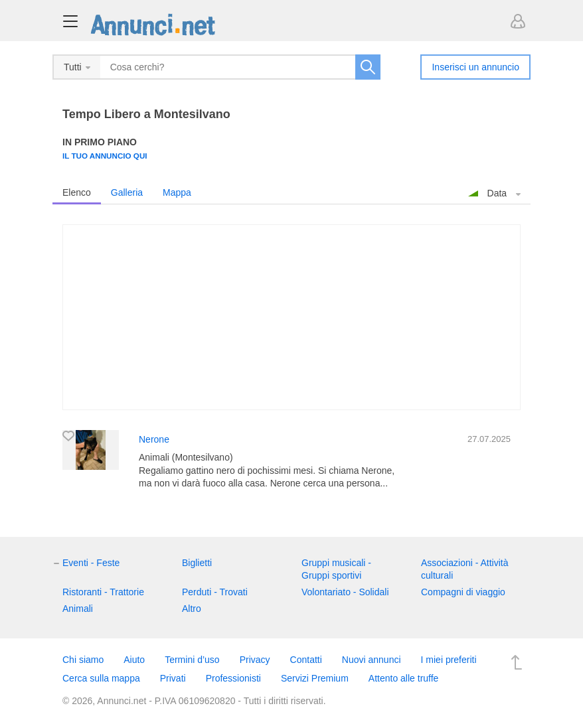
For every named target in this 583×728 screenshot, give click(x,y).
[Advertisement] (291, 317)
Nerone (154, 439)
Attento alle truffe (404, 678)
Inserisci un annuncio (475, 67)
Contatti (306, 660)
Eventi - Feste (91, 563)
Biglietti (197, 563)
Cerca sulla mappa (101, 678)
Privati (173, 678)
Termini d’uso (192, 660)
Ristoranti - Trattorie (103, 592)
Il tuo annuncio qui (105, 156)
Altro (192, 609)
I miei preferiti (449, 660)
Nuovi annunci (372, 660)
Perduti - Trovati (215, 592)
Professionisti (233, 678)
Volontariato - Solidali (345, 592)
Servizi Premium (315, 678)
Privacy (255, 660)
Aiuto (134, 660)
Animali (78, 609)
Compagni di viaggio (463, 592)
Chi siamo (83, 660)
